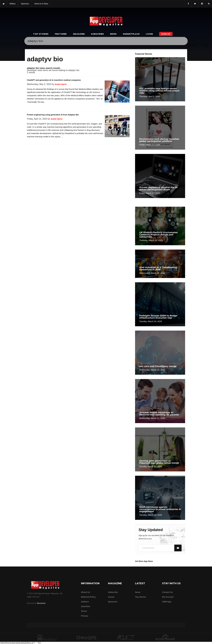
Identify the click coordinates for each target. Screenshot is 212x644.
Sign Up (166, 34)
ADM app (167, 602)
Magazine (79, 34)
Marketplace (131, 34)
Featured (61, 34)
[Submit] (206, 45)
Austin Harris (61, 84)
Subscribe (97, 34)
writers (13, 4)
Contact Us (167, 592)
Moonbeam (41, 603)
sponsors (25, 4)
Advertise (86, 606)
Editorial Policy (88, 597)
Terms (84, 611)
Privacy (85, 616)
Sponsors (113, 602)
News (113, 34)
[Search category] (192, 45)
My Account (168, 597)
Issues (111, 597)
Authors (85, 602)
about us (86, 592)
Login (149, 34)
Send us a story (41, 4)
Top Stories (41, 34)
